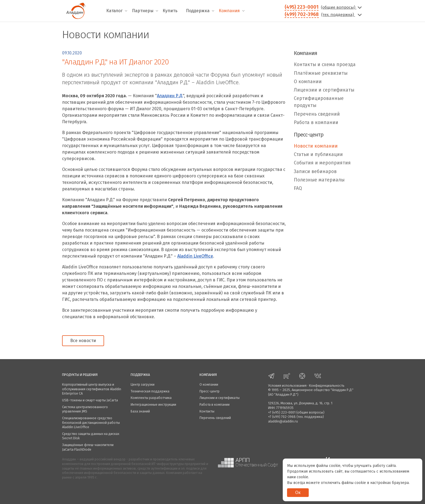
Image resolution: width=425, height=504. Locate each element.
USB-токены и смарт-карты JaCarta (90, 400)
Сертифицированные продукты (319, 102)
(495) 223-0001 (302, 7)
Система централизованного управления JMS (85, 409)
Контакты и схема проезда (325, 65)
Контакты (207, 411)
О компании (308, 82)
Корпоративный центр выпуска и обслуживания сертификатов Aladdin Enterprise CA (92, 389)
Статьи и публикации (318, 155)
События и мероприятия (322, 163)
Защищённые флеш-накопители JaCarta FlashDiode (88, 447)
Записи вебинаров (315, 172)
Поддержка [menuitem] (198, 11)
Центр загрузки (143, 384)
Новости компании (316, 146)
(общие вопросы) (342, 7)
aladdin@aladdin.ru (283, 421)
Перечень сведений (317, 114)
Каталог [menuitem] (114, 11)
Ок (298, 492)
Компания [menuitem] (229, 11)
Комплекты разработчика (151, 398)
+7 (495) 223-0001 (282, 412)
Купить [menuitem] (170, 11)
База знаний (140, 411)
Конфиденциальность (327, 386)
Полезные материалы (319, 180)
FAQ (298, 188)
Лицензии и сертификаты (324, 90)
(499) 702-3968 (302, 14)
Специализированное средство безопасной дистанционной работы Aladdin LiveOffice (91, 422)
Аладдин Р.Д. (170, 96)
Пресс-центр (210, 391)
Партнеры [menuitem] (143, 11)
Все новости (83, 341)
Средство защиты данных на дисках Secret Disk (91, 436)
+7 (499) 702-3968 (282, 417)
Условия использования (287, 386)
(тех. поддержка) (342, 15)
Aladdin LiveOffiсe (195, 256)
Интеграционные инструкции (153, 404)
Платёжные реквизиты (321, 73)
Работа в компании (316, 123)
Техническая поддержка (150, 391)
